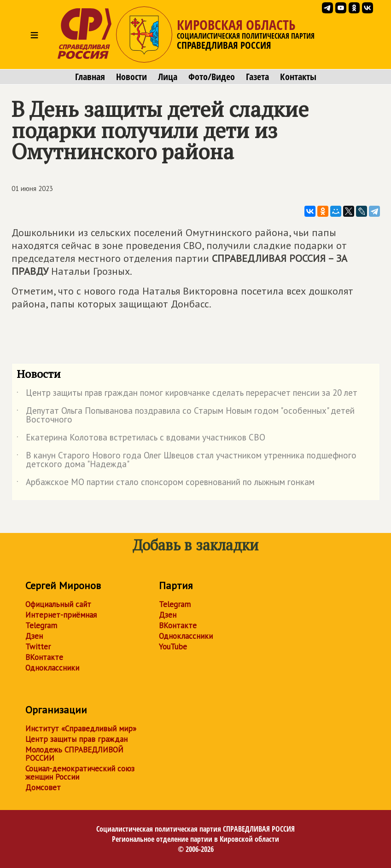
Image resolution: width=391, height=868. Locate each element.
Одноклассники (52, 668)
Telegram (41, 625)
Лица (168, 77)
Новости (131, 77)
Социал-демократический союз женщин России (80, 773)
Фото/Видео (212, 77)
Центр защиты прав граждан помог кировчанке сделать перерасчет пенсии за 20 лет (187, 394)
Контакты (298, 77)
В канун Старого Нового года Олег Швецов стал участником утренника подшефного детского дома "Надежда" (187, 460)
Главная (90, 77)
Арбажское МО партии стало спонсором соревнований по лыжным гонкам (166, 484)
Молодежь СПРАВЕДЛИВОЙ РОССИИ (74, 754)
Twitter (38, 647)
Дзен (34, 636)
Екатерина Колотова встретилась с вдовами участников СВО (141, 439)
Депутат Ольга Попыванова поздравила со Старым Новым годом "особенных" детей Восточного (186, 416)
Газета (257, 77)
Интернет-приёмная (61, 615)
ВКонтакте (44, 657)
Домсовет (43, 787)
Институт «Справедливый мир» (81, 729)
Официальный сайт (58, 604)
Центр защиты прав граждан (76, 739)
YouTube (173, 647)
